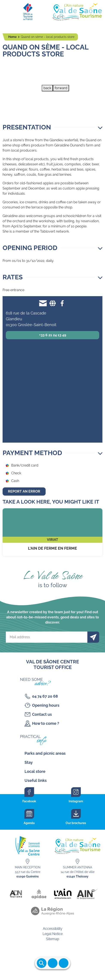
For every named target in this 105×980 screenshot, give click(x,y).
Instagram (76, 801)
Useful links (36, 780)
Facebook (62, 303)
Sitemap (53, 939)
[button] (52, 127)
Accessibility (53, 929)
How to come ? (46, 723)
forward (61, 88)
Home (13, 37)
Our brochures (76, 823)
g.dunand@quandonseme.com (43, 303)
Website (53, 303)
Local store (35, 771)
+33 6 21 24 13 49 (53, 335)
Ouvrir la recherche (42, 963)
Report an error (24, 491)
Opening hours (46, 705)
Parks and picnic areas (45, 753)
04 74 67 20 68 (45, 696)
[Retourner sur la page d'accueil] (52, 11)
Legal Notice (53, 934)
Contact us (42, 714)
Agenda (29, 823)
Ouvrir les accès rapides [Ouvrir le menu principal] (64, 963)
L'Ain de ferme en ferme (52, 532)
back (47, 88)
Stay (29, 762)
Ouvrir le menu (53, 963)
